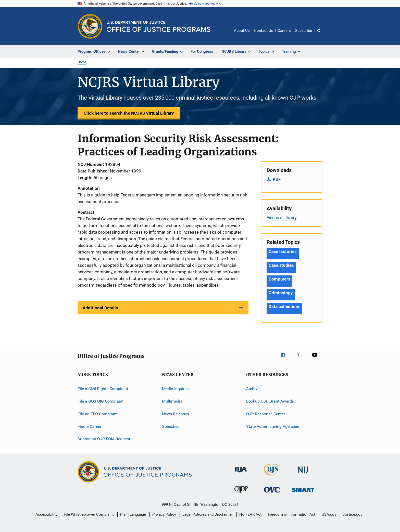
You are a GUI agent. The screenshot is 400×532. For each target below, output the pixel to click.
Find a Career (89, 426)
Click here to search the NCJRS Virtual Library (129, 113)
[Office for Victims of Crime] (272, 493)
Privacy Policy (164, 514)
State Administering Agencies (273, 426)
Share (322, 34)
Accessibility (46, 514)
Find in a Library (282, 218)
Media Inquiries (176, 389)
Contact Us (264, 31)
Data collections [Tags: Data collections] (284, 307)
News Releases (176, 414)
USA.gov (329, 514)
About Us (242, 31)
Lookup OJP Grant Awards (270, 401)
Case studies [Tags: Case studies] (281, 265)
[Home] (159, 26)
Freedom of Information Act (292, 514)
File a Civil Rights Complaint (103, 389)
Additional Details (100, 308)
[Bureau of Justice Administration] (241, 473)
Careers (284, 31)
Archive (253, 389)
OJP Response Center (266, 414)
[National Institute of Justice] (303, 474)
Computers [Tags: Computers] (279, 279)
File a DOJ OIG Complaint (101, 401)
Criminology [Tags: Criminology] (281, 293)
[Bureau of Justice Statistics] (272, 476)
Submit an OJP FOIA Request (104, 439)
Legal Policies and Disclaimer (208, 514)
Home (82, 62)
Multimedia (172, 401)
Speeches (171, 426)
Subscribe (304, 31)
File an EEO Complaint (98, 414)
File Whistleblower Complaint (89, 514)
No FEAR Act (250, 514)
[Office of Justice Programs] (90, 26)
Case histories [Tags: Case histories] (283, 251)
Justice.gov (352, 514)
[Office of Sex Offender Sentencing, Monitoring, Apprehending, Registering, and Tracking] (303, 493)
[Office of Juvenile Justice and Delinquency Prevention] (241, 494)
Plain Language (133, 514)
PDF (277, 179)
